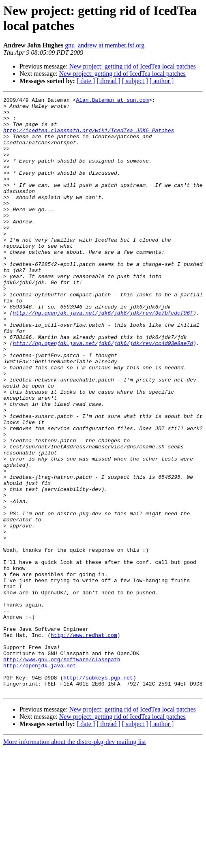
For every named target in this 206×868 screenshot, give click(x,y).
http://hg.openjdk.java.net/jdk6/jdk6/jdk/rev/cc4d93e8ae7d (103, 393)
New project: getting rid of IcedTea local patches (133, 66)
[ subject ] (135, 81)
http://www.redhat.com (84, 743)
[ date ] (86, 81)
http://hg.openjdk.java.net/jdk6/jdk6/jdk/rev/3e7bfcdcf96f (103, 356)
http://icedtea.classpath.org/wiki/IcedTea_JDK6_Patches (89, 137)
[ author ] (162, 81)
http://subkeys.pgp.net (98, 794)
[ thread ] (108, 81)
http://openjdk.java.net (40, 780)
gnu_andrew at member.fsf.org (105, 45)
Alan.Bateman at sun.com (112, 101)
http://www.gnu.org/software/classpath (62, 772)
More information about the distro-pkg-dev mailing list (75, 861)
